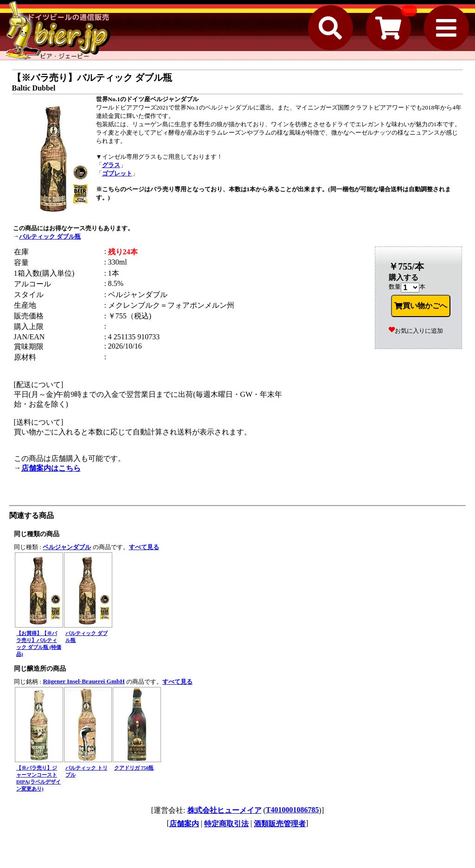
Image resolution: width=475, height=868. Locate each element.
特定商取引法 (226, 824)
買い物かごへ (421, 306)
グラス (111, 165)
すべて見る (144, 547)
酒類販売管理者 (280, 824)
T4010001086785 (292, 810)
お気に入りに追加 (416, 331)
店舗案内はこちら (51, 468)
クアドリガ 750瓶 (134, 768)
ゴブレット (117, 173)
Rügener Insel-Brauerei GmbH (83, 681)
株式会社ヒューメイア (225, 810)
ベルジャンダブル (67, 547)
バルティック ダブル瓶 (50, 236)
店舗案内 (184, 824)
